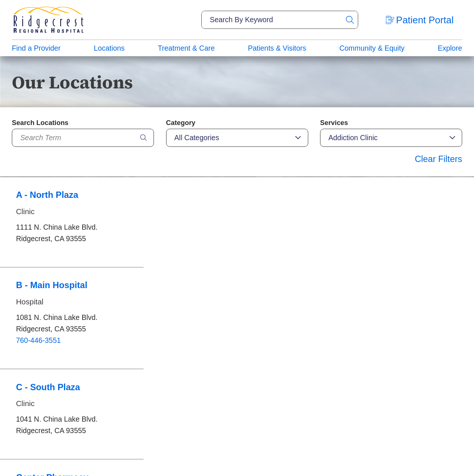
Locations (109, 48)
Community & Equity (372, 48)
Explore (450, 48)
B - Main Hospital (52, 285)
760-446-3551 (38, 340)
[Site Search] (350, 20)
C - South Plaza (48, 387)
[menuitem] (36, 48)
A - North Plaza (47, 195)
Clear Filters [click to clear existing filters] (438, 159)
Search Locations (40, 123)
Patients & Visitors (277, 48)
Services (334, 123)
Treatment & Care (186, 48)
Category (181, 123)
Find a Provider (36, 48)
